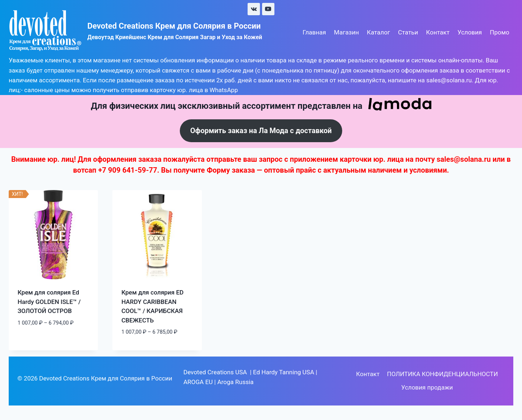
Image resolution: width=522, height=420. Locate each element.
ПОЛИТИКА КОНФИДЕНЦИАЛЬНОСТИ (443, 374)
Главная (314, 32)
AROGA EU (198, 382)
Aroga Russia (235, 382)
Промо (500, 32)
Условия (470, 32)
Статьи (408, 32)
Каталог (378, 32)
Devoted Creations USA (215, 372)
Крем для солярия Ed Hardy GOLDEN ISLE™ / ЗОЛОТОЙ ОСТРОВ (49, 302)
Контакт (438, 32)
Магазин (346, 32)
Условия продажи (427, 387)
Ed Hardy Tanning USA (284, 372)
